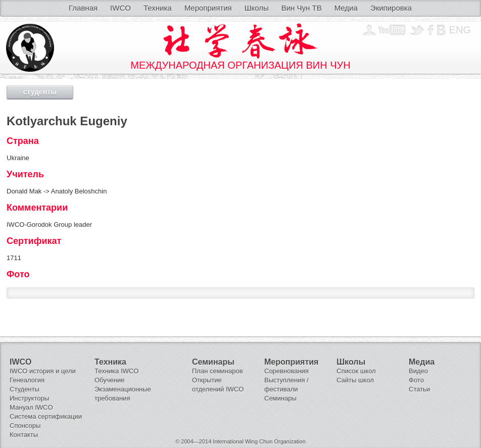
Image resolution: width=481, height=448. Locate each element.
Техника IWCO (116, 371)
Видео (418, 371)
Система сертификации (46, 416)
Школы (257, 8)
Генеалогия (27, 380)
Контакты (24, 435)
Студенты (25, 389)
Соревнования (286, 371)
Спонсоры (25, 426)
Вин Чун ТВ (302, 8)
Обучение (109, 380)
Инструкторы (29, 398)
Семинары (280, 398)
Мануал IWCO (31, 407)
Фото (416, 380)
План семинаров (218, 371)
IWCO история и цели (43, 371)
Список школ (356, 371)
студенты (40, 92)
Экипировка (391, 8)
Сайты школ (355, 380)
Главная (83, 8)
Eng (460, 30)
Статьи (419, 389)
